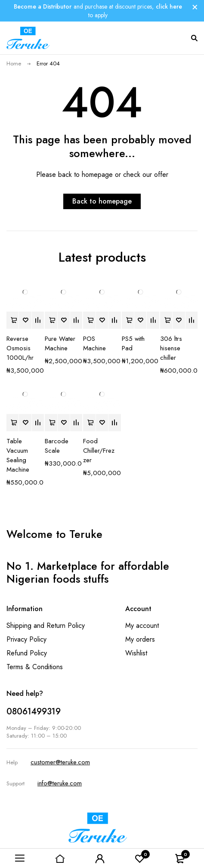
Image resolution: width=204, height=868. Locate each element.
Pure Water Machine (60, 343)
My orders (140, 639)
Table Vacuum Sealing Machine (18, 455)
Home (14, 63)
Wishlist (136, 653)
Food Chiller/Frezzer (99, 451)
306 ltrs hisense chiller (171, 348)
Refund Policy (27, 653)
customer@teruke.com (60, 762)
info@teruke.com (60, 783)
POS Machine (94, 343)
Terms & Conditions (35, 667)
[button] (12, 320)
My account (142, 626)
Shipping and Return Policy (46, 626)
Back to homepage (102, 201)
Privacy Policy (26, 639)
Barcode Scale (57, 446)
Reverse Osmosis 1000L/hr (20, 348)
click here (169, 6)
